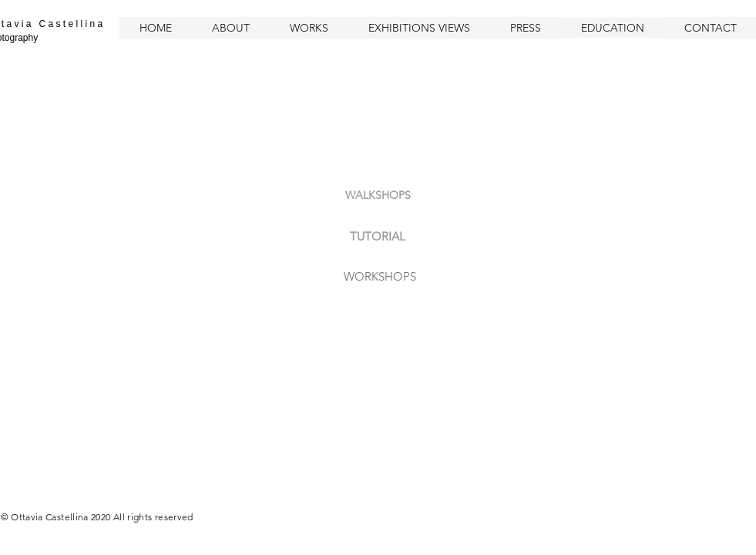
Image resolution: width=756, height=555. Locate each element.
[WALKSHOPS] (378, 195)
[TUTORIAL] (378, 236)
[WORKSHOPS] (380, 276)
